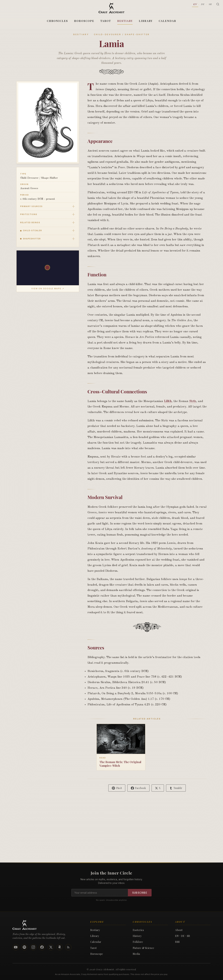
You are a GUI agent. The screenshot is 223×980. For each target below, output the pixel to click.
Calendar (168, 21)
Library (146, 21)
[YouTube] (16, 947)
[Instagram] (33, 947)
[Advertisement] (111, 838)
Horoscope (84, 21)
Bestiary (125, 21)
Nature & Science (143, 948)
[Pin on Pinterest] (117, 788)
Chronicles (57, 21)
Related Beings (30, 222)
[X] (51, 947)
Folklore (138, 942)
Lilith (168, 401)
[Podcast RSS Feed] (68, 947)
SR (210, 4)
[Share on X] (158, 788)
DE (203, 4)
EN (195, 4)
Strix (193, 401)
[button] (48, 268)
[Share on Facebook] (138, 788)
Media (136, 954)
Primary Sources (31, 206)
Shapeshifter (30, 239)
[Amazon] (60, 947)
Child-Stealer (31, 230)
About (179, 930)
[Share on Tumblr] (176, 788)
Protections (29, 214)
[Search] (218, 4)
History (137, 936)
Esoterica (138, 930)
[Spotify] (24, 947)
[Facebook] (42, 947)
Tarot (106, 21)
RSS (177, 942)
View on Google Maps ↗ (48, 289)
